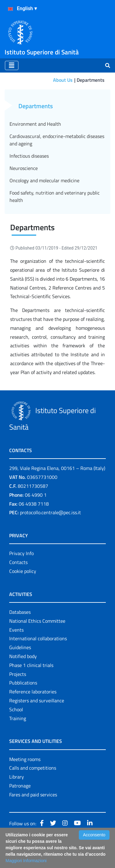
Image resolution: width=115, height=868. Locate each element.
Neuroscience (24, 168)
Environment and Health (35, 124)
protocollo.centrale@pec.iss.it (50, 512)
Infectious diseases (29, 156)
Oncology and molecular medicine (44, 180)
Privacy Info (21, 553)
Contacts (18, 562)
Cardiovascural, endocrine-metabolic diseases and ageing (57, 140)
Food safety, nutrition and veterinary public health (55, 196)
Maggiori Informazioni (26, 861)
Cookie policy (23, 571)
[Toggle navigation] (12, 65)
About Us (63, 80)
